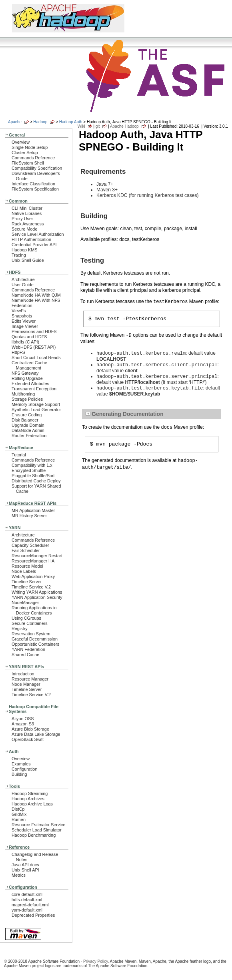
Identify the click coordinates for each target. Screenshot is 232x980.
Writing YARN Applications (37, 592)
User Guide (23, 285)
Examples (21, 764)
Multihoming (23, 394)
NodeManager (25, 602)
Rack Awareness (28, 224)
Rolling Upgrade (27, 378)
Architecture (23, 279)
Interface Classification (33, 184)
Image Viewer (25, 326)
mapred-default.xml (30, 905)
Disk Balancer (25, 420)
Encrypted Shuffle (29, 470)
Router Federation (29, 436)
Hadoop (40, 122)
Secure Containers (30, 623)
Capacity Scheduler (30, 545)
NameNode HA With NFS (36, 300)
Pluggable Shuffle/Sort (33, 476)
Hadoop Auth (71, 122)
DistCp (18, 809)
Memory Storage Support (36, 404)
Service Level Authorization (38, 234)
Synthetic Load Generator (36, 410)
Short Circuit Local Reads (36, 357)
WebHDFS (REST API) (34, 347)
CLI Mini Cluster (27, 208)
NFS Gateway (25, 373)
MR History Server (29, 516)
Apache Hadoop (124, 126)
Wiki (81, 126)
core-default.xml (27, 894)
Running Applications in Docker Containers (34, 610)
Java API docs (25, 865)
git (98, 126)
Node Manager (26, 684)
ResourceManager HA (33, 561)
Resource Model (27, 566)
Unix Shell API (25, 870)
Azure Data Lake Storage (36, 734)
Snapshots (22, 316)
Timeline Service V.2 (31, 587)
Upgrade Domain (28, 425)
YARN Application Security (37, 597)
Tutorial (19, 455)
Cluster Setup (25, 153)
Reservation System (31, 634)
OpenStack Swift (28, 739)
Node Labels (24, 571)
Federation (22, 305)
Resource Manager (30, 679)
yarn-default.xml (27, 910)
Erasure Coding (27, 415)
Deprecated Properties (33, 915)
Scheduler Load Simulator (37, 830)
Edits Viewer (24, 321)
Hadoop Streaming (30, 793)
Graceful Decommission (35, 639)
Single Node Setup (30, 147)
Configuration (24, 769)
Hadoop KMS (24, 250)
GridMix (19, 814)
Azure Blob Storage (30, 729)
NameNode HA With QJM (36, 295)
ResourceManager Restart (37, 556)
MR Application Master (33, 510)
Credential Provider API (34, 245)
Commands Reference (33, 158)
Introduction (23, 674)
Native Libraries (27, 213)
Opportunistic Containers (35, 644)
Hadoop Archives (28, 799)
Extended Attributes (30, 384)
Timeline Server (27, 582)
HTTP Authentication (31, 239)
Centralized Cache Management (29, 365)
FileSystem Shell (28, 163)
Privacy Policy (96, 961)
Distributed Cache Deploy (36, 481)
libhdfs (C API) (25, 342)
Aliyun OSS (23, 719)
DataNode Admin (28, 430)
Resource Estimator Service (38, 825)
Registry (20, 629)
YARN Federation (28, 649)
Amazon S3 (23, 724)
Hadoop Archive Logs (32, 804)
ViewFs (19, 311)
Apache (15, 122)
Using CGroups (26, 618)
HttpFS (18, 352)
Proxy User (22, 219)
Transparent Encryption (34, 389)
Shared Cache (25, 655)
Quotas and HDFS (29, 337)
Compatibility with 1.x (32, 465)
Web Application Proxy (33, 576)
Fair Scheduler (26, 550)
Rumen (19, 819)
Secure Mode (24, 229)
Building (19, 774)
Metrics (19, 875)
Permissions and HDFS (34, 331)
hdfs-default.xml (27, 900)
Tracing (19, 255)
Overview (21, 142)
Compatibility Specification (37, 168)
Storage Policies (27, 399)
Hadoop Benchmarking (34, 835)
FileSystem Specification (35, 189)
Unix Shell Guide (28, 260)
